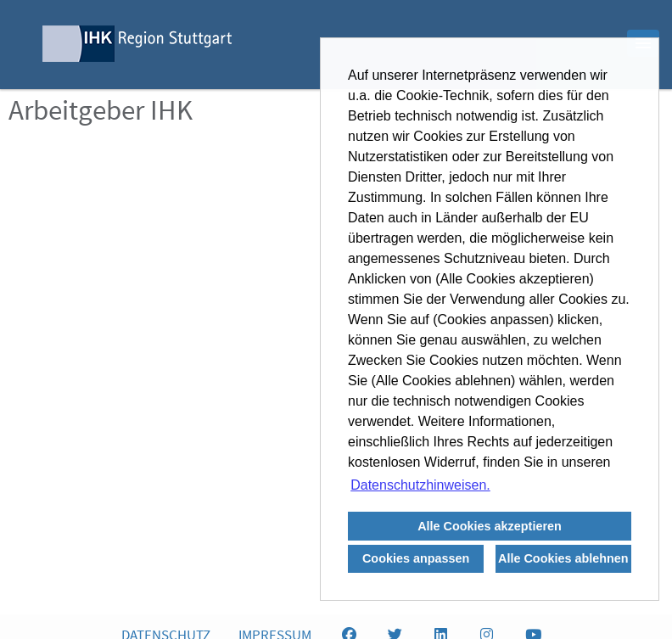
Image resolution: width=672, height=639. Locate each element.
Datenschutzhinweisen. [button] (420, 485)
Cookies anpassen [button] (416, 558)
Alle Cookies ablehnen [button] (563, 558)
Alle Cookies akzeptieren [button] (490, 526)
